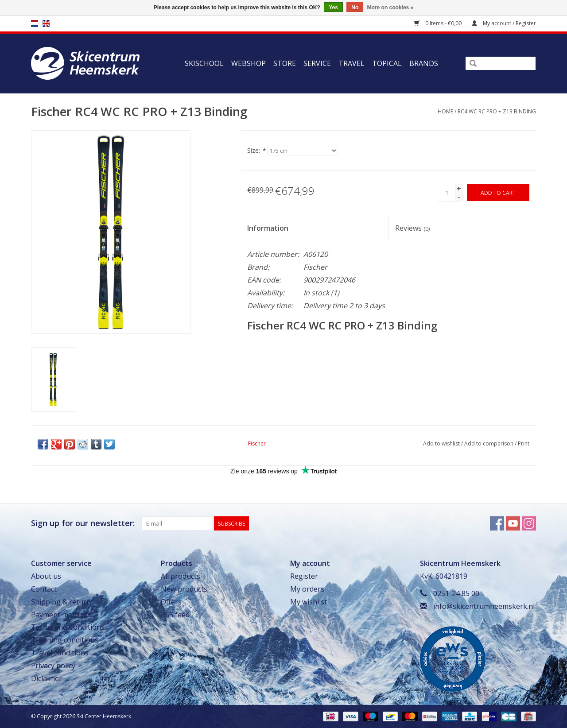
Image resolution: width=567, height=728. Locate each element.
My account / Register (504, 23)
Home (445, 111)
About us (46, 576)
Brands (424, 63)
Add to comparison (489, 443)
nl (35, 23)
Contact (44, 589)
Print (524, 443)
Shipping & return (61, 602)
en (46, 23)
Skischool (204, 63)
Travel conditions (60, 653)
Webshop (249, 63)
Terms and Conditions (68, 627)
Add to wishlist (441, 443)
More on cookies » (390, 8)
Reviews (412, 228)
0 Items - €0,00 (439, 23)
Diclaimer (47, 678)
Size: (256, 150)
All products (181, 576)
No (355, 8)
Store (285, 63)
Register (304, 576)
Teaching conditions (65, 640)
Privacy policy (53, 666)
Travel (351, 63)
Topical (387, 63)
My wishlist (309, 602)
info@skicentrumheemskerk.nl (484, 606)
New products (184, 589)
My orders (307, 589)
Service (317, 63)
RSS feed (175, 615)
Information (268, 228)
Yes (333, 8)
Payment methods (61, 615)
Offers (171, 602)
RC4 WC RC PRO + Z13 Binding (497, 111)
